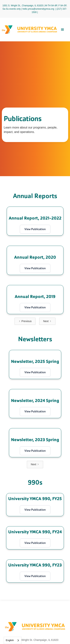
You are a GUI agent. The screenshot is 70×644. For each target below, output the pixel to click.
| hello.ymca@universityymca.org (38, 9)
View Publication (35, 229)
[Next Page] (47, 321)
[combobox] (13, 640)
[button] (63, 30)
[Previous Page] (25, 321)
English (10, 640)
